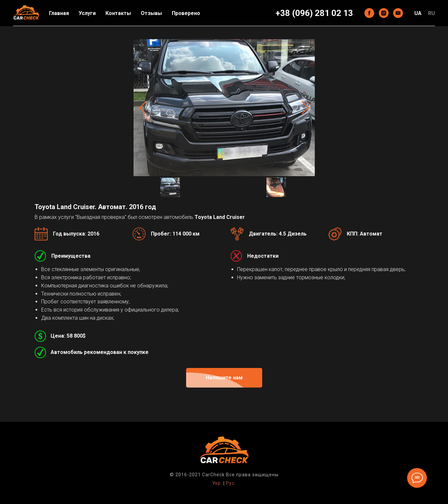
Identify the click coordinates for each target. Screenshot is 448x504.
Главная (59, 13)
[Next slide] (305, 107)
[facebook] (369, 13)
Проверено (186, 13)
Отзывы (151, 13)
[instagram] (384, 13)
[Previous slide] (143, 107)
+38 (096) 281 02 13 (314, 13)
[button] (224, 378)
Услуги (87, 13)
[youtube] (398, 13)
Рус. (231, 483)
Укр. (217, 483)
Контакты (118, 13)
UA (418, 13)
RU (432, 13)
